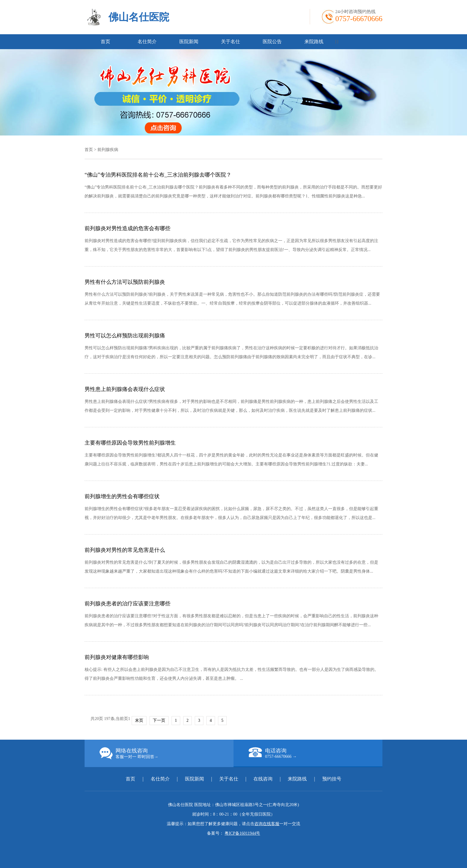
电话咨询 (315, 753)
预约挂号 (332, 779)
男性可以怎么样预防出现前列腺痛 (125, 336)
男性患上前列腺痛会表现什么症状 (125, 389)
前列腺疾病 (108, 150)
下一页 (159, 720)
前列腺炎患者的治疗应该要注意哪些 (127, 604)
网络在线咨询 (166, 753)
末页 (139, 720)
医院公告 (272, 42)
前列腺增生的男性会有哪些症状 (122, 496)
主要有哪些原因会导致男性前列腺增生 (130, 443)
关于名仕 (231, 42)
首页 (105, 42)
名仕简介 (147, 42)
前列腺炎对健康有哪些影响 (117, 657)
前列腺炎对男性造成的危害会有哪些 (127, 228)
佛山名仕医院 (139, 17)
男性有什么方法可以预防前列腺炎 (125, 282)
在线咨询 (263, 779)
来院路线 (314, 42)
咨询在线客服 (267, 824)
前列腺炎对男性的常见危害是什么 (125, 550)
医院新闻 (189, 42)
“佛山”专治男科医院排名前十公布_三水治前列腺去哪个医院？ (158, 175)
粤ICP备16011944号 (242, 833)
